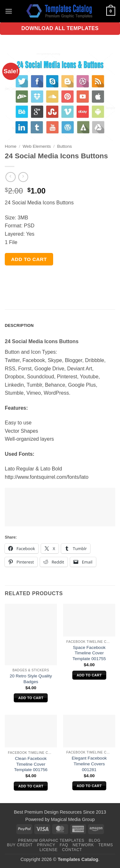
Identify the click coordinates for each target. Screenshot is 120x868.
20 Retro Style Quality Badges (31, 679)
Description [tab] (19, 325)
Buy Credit (20, 845)
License (48, 850)
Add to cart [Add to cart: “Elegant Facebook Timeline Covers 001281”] (89, 786)
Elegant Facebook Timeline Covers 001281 (89, 764)
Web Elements (37, 146)
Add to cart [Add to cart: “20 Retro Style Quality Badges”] (31, 698)
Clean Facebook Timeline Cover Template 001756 (31, 764)
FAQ (64, 845)
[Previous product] (23, 177)
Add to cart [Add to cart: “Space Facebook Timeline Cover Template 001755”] (89, 675)
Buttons (64, 146)
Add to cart (29, 259)
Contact (72, 850)
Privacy (46, 845)
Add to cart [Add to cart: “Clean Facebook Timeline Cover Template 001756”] (31, 786)
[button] (9, 11)
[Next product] (10, 177)
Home (11, 146)
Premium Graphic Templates (51, 840)
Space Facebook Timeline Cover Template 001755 (89, 653)
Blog (94, 840)
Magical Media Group (73, 819)
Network (83, 845)
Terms (106, 845)
